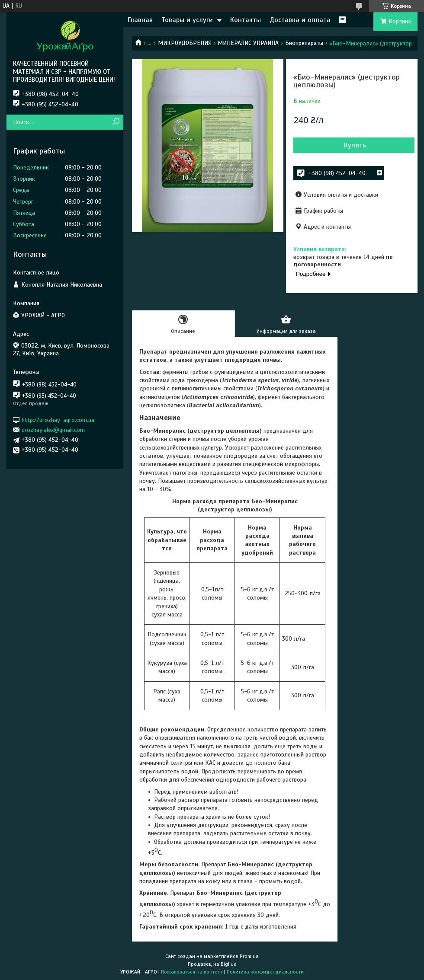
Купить (355, 145)
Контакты (246, 20)
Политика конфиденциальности (265, 972)
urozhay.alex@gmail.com (53, 430)
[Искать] (116, 122)
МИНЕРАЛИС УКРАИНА (248, 43)
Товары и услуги (187, 20)
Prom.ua (249, 956)
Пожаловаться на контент (192, 972)
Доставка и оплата (300, 20)
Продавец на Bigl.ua (212, 964)
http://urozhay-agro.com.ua (58, 420)
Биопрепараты (304, 43)
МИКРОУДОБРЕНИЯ (185, 43)
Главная (140, 20)
